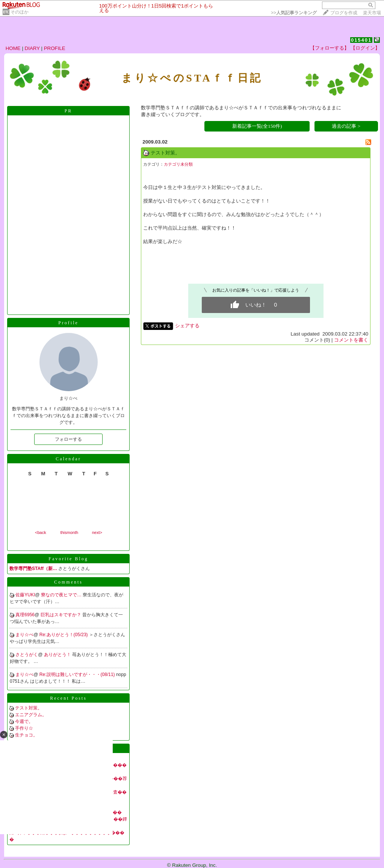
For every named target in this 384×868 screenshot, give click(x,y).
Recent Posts (68, 698)
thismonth (69, 532)
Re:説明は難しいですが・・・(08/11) (78, 674)
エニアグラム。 (31, 715)
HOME (13, 48)
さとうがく (27, 655)
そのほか (20, 12)
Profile (68, 323)
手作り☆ (24, 728)
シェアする (187, 326)
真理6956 (25, 615)
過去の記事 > (346, 126)
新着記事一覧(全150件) (257, 126)
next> (97, 532)
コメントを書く (351, 340)
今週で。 (24, 721)
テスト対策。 (29, 708)
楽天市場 (372, 13)
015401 (361, 40)
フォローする (68, 439)
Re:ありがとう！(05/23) (64, 635)
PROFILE (55, 48)
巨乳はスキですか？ (61, 615)
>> (294, 13)
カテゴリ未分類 (178, 164)
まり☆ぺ (24, 635)
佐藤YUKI (25, 595)
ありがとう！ (58, 655)
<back (41, 532)
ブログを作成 (344, 13)
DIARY (32, 48)
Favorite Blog (68, 559)
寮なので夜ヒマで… (62, 595)
